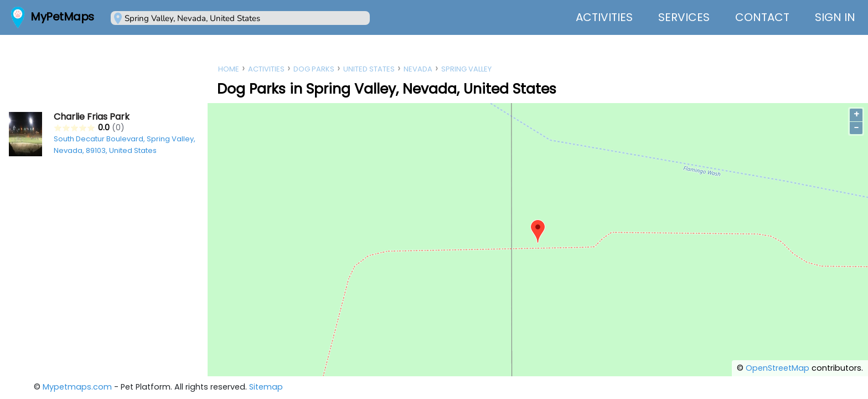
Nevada (418, 69)
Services (684, 17)
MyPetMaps (62, 17)
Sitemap (266, 387)
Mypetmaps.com (77, 387)
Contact (762, 17)
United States (369, 69)
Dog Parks (314, 69)
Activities (604, 17)
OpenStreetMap (777, 368)
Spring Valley (466, 69)
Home (229, 69)
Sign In (835, 17)
